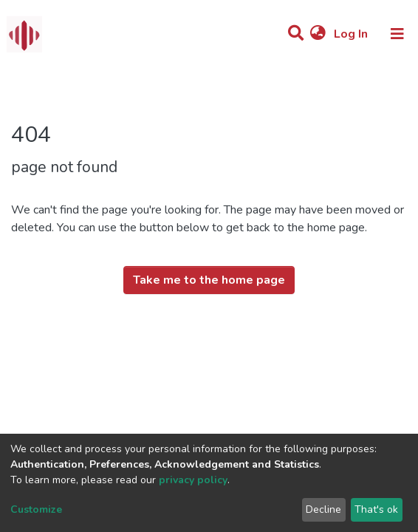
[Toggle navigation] (397, 34)
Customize (36, 509)
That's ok (376, 509)
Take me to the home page (209, 280)
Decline (323, 509)
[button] (318, 34)
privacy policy (193, 480)
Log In (352, 34)
